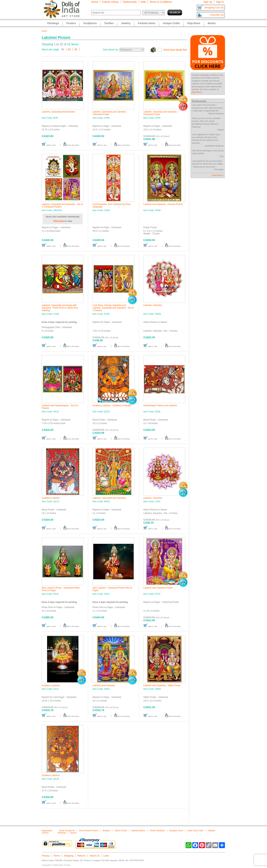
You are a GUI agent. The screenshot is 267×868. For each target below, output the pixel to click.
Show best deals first (175, 50)
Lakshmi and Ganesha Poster (158, 588)
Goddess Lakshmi (51, 498)
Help (143, 2)
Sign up (208, 2)
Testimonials (130, 2)
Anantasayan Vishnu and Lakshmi (160, 405)
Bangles (106, 830)
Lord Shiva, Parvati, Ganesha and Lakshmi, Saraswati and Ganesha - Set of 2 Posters (113, 308)
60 (69, 49)
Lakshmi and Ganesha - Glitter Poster (162, 685)
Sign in (220, 2)
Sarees (73, 833)
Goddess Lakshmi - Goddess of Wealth (112, 405)
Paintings (53, 23)
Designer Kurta (176, 830)
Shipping (69, 856)
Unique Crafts (171, 23)
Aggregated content (47, 832)
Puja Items (194, 23)
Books (212, 23)
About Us (94, 856)
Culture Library (110, 2)
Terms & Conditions (161, 2)
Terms (57, 856)
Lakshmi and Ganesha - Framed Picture (163, 204)
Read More (197, 92)
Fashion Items (147, 23)
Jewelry (126, 23)
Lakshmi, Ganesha (153, 305)
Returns (82, 856)
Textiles (109, 23)
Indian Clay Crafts (195, 830)
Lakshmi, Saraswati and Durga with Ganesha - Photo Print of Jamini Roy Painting (60, 308)
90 (76, 49)
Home (95, 2)
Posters (71, 23)
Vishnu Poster (121, 830)
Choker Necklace (157, 830)
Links (106, 856)
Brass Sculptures (67, 830)
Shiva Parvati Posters (89, 830)
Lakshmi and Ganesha (104, 685)
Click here (58, 221)
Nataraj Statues (138, 830)
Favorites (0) (217, 15)
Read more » (218, 175)
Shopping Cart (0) (214, 8)
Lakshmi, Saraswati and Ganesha (58, 112)
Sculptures (90, 23)
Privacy (46, 856)
